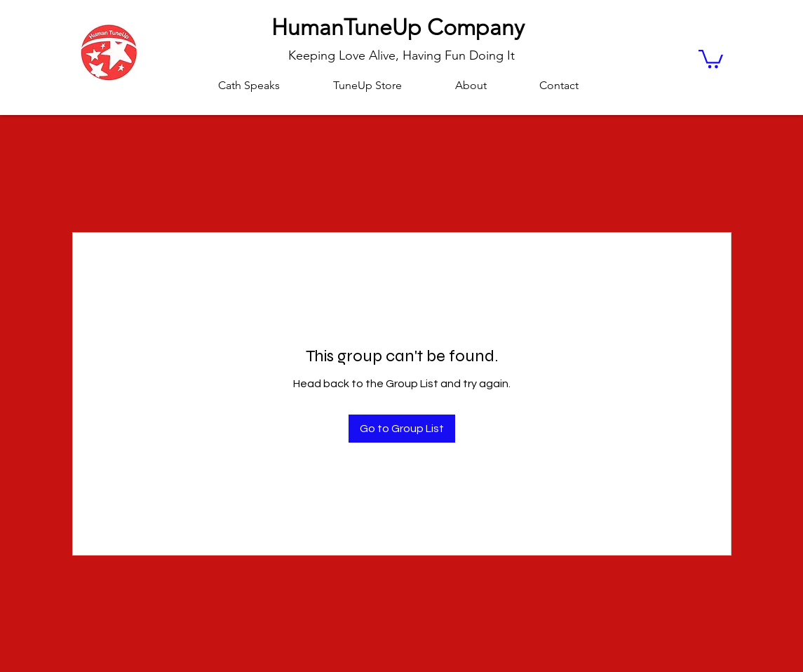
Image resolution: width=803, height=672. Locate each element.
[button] (711, 58)
